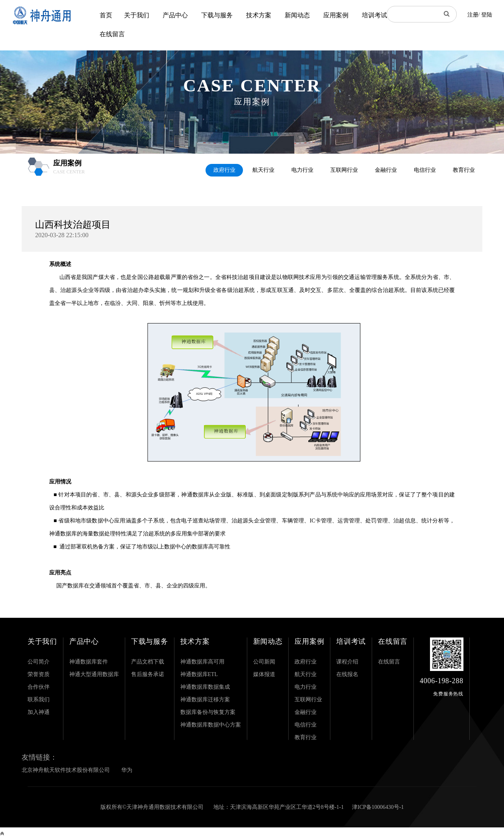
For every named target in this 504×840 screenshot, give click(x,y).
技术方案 (259, 15)
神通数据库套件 (89, 662)
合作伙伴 (39, 687)
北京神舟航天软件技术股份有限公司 (66, 770)
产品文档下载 (148, 662)
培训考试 (374, 15)
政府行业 (224, 170)
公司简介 (39, 662)
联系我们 (39, 700)
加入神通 (39, 712)
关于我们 (137, 15)
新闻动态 (297, 15)
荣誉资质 (39, 674)
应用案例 (336, 15)
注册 (473, 15)
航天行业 (263, 170)
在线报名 (347, 674)
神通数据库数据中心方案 (211, 725)
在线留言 (112, 34)
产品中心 (175, 15)
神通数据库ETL (199, 674)
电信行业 (425, 170)
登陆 (487, 15)
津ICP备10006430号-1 (378, 807)
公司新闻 (264, 662)
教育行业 (464, 170)
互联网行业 (344, 170)
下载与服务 (217, 15)
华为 (127, 770)
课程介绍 (347, 662)
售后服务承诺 (148, 674)
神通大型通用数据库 (94, 674)
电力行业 (302, 170)
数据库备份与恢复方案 (208, 712)
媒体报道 (264, 674)
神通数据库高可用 (202, 662)
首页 (106, 15)
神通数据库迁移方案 (205, 700)
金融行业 (386, 170)
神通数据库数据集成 (205, 687)
